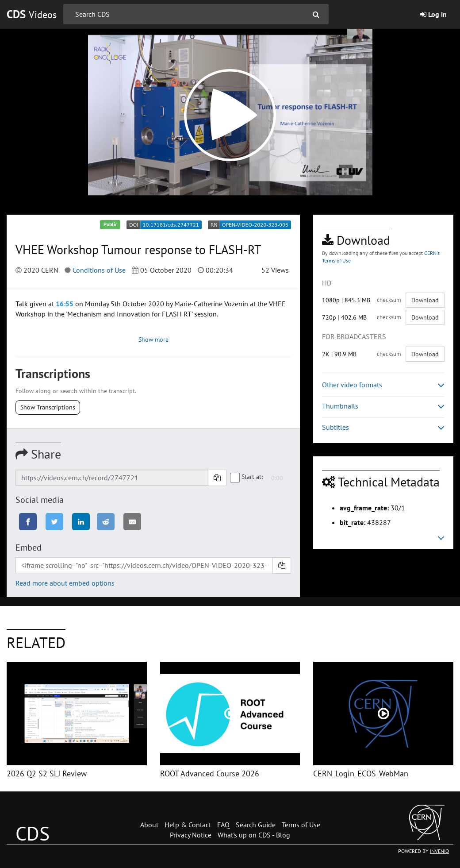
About (149, 825)
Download (425, 300)
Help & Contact (188, 825)
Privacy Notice (191, 835)
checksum (389, 300)
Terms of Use (301, 825)
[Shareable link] (112, 478)
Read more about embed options (65, 583)
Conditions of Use (99, 270)
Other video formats (383, 385)
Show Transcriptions (48, 407)
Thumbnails (383, 406)
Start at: (247, 477)
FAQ (223, 825)
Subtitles (383, 427)
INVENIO (439, 851)
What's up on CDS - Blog (254, 835)
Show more (153, 339)
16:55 (65, 304)
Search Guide (256, 825)
